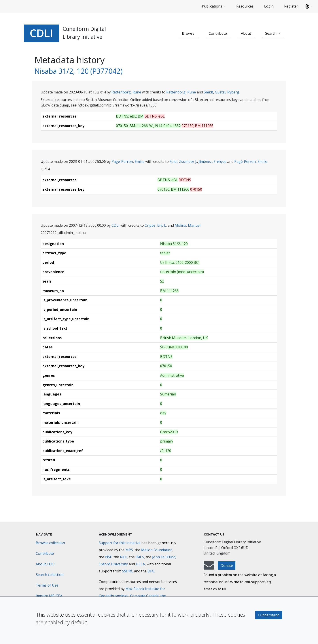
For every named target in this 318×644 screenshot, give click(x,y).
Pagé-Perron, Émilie (128, 161)
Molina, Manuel (188, 225)
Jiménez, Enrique (213, 161)
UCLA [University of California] (140, 564)
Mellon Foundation (157, 550)
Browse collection (50, 543)
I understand (269, 615)
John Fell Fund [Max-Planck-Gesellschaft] (164, 557)
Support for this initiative (120, 543)
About (246, 33)
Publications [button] (212, 6)
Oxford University (113, 564)
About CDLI (45, 564)
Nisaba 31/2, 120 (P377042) (79, 71)
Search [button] (271, 33)
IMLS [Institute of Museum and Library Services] (140, 557)
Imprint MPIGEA (49, 596)
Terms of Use (47, 585)
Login (269, 6)
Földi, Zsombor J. (183, 161)
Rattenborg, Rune (126, 92)
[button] (309, 6)
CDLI (115, 225)
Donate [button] (227, 566)
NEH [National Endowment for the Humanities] (124, 557)
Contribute (218, 33)
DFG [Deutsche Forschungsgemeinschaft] (151, 571)
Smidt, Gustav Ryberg (221, 92)
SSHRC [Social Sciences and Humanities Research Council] (128, 571)
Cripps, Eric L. (156, 225)
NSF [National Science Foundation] (108, 557)
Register (291, 6)
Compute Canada (144, 596)
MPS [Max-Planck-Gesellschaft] (129, 550)
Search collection (50, 575)
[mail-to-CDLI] (209, 568)
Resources (245, 6)
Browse (188, 33)
